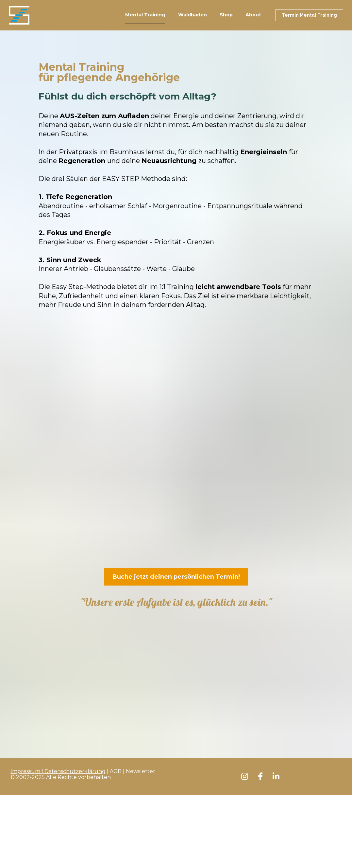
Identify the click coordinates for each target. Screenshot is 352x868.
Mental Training (145, 22)
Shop (226, 22)
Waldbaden (193, 22)
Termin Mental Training (309, 22)
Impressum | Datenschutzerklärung (58, 646)
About (253, 22)
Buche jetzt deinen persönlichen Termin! (176, 591)
